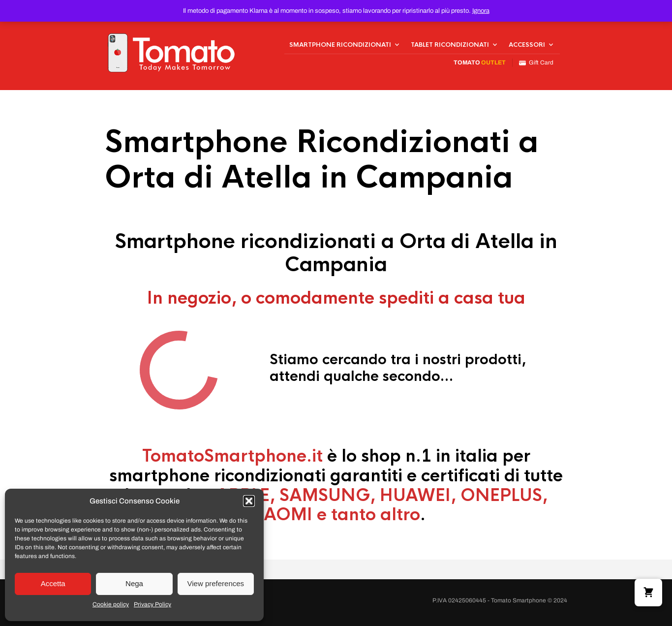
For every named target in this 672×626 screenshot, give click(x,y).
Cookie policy (111, 604)
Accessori (527, 45)
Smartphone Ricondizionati (340, 45)
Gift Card (536, 63)
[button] (249, 501)
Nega (134, 583)
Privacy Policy (153, 604)
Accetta (53, 583)
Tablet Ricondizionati (450, 45)
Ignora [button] (481, 11)
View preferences (216, 583)
